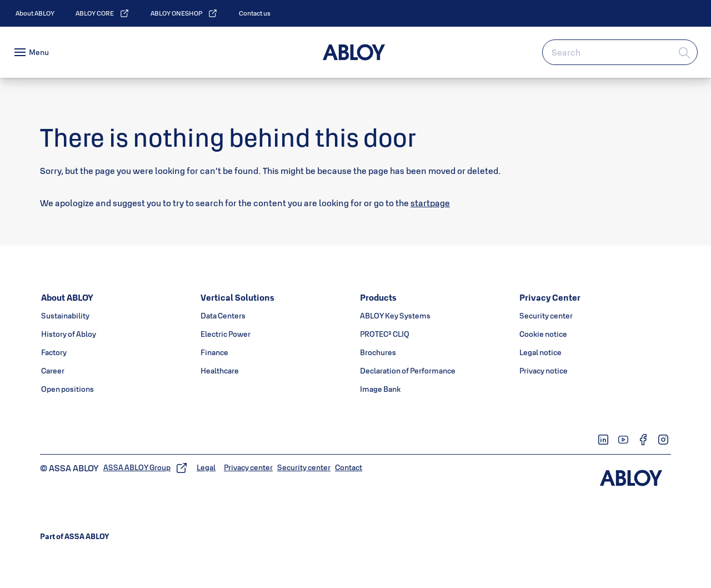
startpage (430, 203)
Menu (39, 52)
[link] (35, 13)
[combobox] (620, 52)
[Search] (685, 52)
